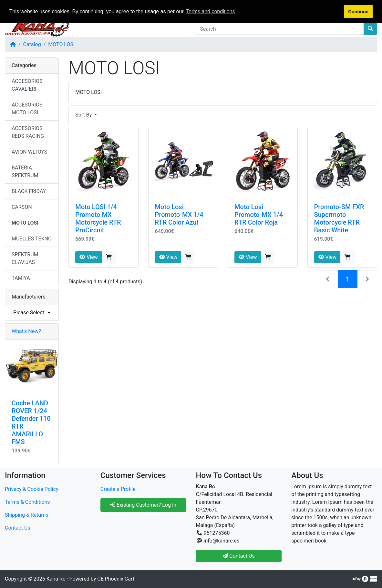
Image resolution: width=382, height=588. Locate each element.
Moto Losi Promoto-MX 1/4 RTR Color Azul (179, 215)
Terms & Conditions (27, 502)
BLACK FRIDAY (29, 191)
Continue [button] (358, 12)
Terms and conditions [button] (210, 11)
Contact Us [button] (239, 556)
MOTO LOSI (61, 44)
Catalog (32, 44)
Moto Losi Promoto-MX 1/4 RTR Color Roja (259, 215)
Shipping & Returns (27, 515)
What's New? (26, 331)
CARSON (22, 207)
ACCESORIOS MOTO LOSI (27, 109)
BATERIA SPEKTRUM (25, 172)
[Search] (280, 29)
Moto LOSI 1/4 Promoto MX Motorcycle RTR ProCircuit (98, 218)
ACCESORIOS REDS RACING (28, 132)
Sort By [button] (84, 115)
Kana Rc (56, 579)
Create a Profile (118, 489)
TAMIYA (21, 278)
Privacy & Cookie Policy (32, 489)
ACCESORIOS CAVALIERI (27, 85)
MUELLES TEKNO (32, 239)
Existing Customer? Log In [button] (143, 505)
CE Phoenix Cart (116, 579)
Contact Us (18, 528)
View (89, 257)
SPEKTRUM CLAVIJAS (25, 258)
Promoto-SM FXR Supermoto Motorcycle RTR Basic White (339, 218)
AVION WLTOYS (29, 152)
